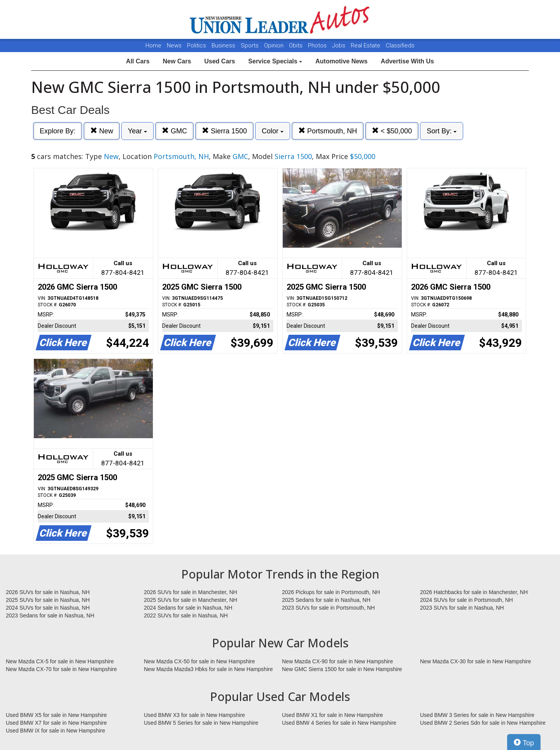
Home (153, 45)
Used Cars (220, 61)
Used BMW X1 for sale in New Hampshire (332, 715)
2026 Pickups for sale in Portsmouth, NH (331, 592)
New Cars (177, 61)
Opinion (275, 45)
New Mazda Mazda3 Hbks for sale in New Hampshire (208, 669)
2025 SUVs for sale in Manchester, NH (191, 600)
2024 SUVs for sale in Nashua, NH (48, 608)
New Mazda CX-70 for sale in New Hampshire (61, 669)
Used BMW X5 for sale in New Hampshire (56, 715)
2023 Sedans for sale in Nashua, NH (50, 615)
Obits (297, 45)
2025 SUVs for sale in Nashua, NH (48, 600)
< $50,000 (392, 131)
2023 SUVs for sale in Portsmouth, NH (328, 608)
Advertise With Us (407, 61)
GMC (174, 131)
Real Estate (366, 45)
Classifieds (400, 45)
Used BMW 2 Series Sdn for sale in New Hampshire (483, 723)
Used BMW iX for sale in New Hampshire (55, 731)
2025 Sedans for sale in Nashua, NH (326, 600)
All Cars (138, 61)
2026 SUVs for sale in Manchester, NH (191, 592)
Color (273, 131)
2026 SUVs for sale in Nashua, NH (48, 592)
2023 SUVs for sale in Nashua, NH (462, 608)
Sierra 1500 (224, 131)
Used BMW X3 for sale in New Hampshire (194, 715)
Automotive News (341, 61)
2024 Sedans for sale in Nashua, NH (188, 608)
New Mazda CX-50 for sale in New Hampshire (199, 661)
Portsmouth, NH (328, 131)
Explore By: (58, 131)
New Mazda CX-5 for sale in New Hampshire (60, 661)
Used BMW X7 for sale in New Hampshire (56, 723)
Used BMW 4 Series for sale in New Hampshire (339, 723)
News (174, 45)
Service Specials (275, 61)
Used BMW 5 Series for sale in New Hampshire (201, 723)
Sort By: (442, 131)
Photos (318, 45)
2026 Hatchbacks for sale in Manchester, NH (474, 592)
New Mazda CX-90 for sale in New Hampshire (338, 661)
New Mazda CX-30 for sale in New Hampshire (476, 661)
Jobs (339, 45)
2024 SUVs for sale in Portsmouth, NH (466, 600)
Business (224, 45)
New (102, 131)
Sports (250, 45)
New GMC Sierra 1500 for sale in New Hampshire (342, 669)
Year (137, 131)
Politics (197, 45)
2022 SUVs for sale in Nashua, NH (186, 615)
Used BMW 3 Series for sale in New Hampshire (477, 715)
